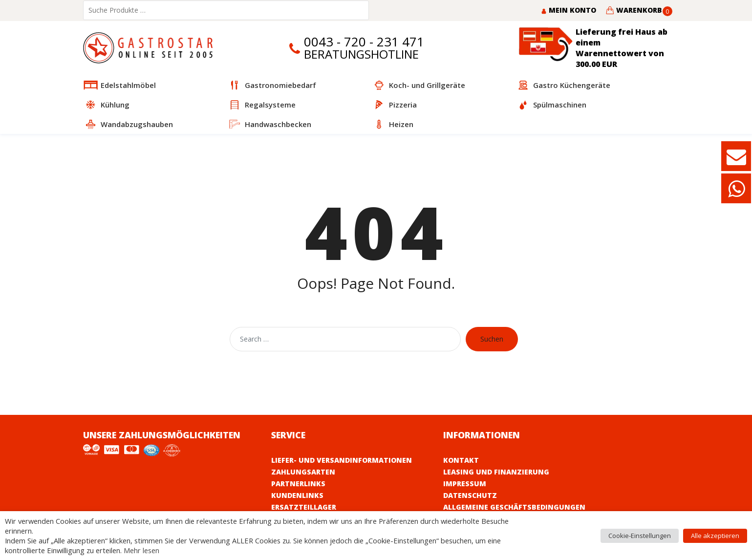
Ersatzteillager (304, 507)
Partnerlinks (298, 484)
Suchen (492, 339)
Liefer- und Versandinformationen (342, 460)
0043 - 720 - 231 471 (364, 42)
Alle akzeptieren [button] (715, 536)
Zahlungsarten (303, 472)
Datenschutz (470, 495)
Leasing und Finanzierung (496, 472)
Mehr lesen (141, 550)
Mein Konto (569, 10)
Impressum (465, 484)
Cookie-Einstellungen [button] (640, 536)
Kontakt (461, 460)
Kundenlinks (297, 495)
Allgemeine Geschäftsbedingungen (514, 507)
